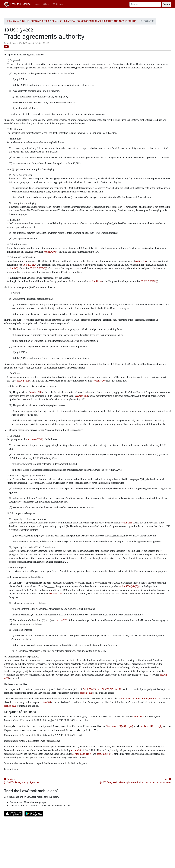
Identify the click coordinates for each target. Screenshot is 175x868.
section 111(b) (95, 281)
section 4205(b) (36, 439)
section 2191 (36, 392)
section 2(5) (12, 268)
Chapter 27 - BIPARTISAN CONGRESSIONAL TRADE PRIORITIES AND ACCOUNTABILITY (94, 21)
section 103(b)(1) (105, 754)
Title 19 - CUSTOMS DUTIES (35, 21)
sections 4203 (99, 381)
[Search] (145, 4)
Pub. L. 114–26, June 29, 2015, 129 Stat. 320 (102, 689)
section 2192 (62, 620)
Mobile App (59, 4)
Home (37, 4)
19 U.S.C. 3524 (30, 265)
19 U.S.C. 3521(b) (149, 281)
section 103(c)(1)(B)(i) (130, 586)
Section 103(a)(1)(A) (120, 726)
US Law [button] (46, 4)
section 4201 (23, 381)
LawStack (13, 21)
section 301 (76, 750)
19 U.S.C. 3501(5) (38, 268)
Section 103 (45, 702)
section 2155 (126, 523)
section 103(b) (56, 594)
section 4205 (50, 252)
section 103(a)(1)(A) (82, 754)
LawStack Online (17, 4)
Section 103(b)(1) (151, 726)
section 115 (141, 261)
